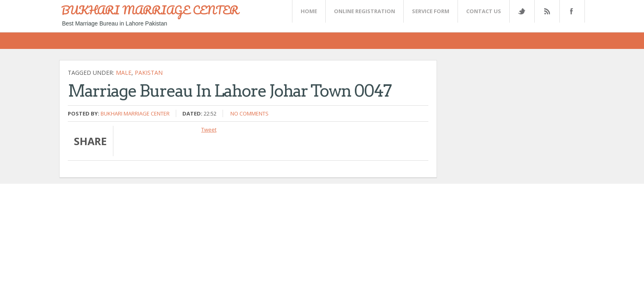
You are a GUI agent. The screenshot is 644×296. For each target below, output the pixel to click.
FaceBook (570, 11)
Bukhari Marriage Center (135, 113)
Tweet (209, 129)
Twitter (522, 11)
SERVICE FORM (431, 11)
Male (124, 73)
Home (309, 11)
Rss (547, 11)
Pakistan (149, 73)
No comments (250, 113)
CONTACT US (484, 11)
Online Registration (365, 11)
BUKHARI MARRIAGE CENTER (150, 10)
